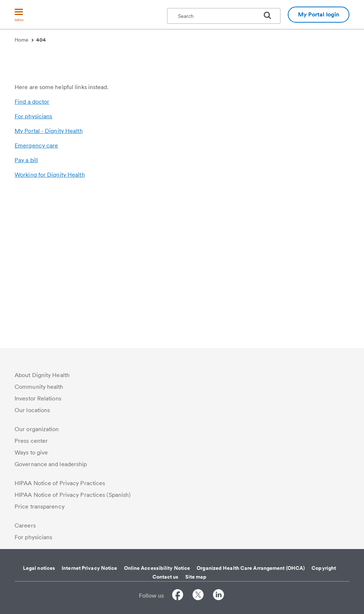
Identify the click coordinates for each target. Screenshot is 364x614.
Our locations (32, 410)
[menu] (19, 16)
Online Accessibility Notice (157, 568)
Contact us (166, 577)
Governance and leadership (51, 464)
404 (41, 40)
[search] (270, 15)
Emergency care (36, 299)
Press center (31, 441)
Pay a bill (26, 313)
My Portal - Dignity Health (49, 284)
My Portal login (319, 14)
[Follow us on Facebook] (178, 596)
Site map (196, 577)
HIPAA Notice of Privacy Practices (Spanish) (73, 495)
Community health (39, 387)
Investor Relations (38, 398)
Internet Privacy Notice (89, 568)
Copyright (324, 568)
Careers (25, 525)
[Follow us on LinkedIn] (218, 596)
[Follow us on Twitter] (198, 596)
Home (24, 40)
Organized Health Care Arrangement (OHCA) (251, 568)
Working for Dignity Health (50, 328)
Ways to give (31, 452)
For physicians (33, 270)
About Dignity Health (42, 375)
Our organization (37, 429)
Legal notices (39, 568)
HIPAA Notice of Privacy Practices (60, 483)
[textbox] (224, 16)
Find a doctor (32, 255)
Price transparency (40, 506)
